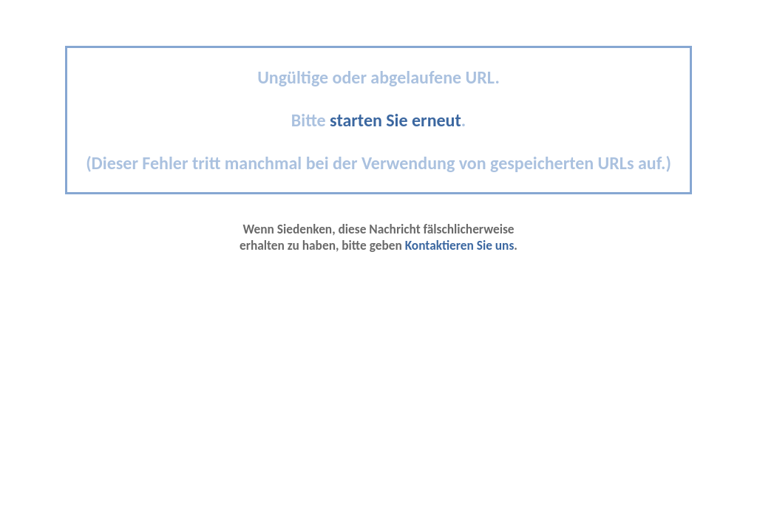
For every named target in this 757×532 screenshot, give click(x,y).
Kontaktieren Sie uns (460, 245)
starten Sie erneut (396, 120)
